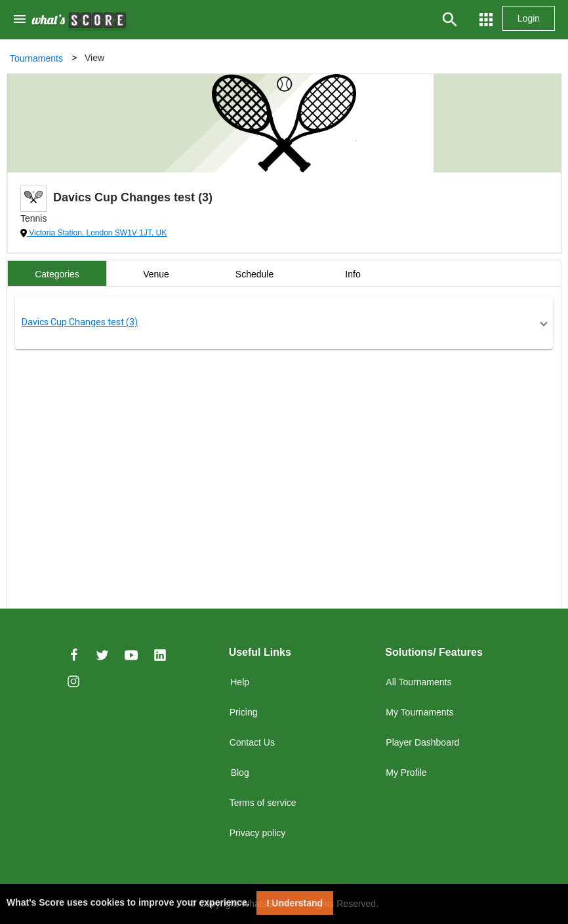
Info (353, 274)
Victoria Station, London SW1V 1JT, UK (97, 233)
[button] (284, 323)
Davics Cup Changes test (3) (80, 322)
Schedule (254, 274)
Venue (156, 274)
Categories (57, 274)
